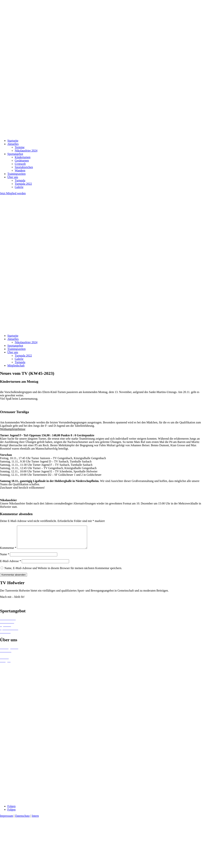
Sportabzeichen (24, 167)
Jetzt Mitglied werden (13, 193)
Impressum (7, 820)
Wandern (20, 170)
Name (5, 559)
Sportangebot (15, 154)
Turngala (20, 180)
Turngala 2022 (23, 184)
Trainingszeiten (16, 174)
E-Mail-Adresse (10, 565)
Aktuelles (13, 144)
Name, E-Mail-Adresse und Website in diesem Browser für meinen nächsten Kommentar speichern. (63, 572)
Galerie (19, 187)
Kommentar (8, 552)
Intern (35, 820)
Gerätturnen (22, 161)
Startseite (13, 141)
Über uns (13, 177)
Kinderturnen (23, 157)
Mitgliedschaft (16, 365)
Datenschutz (22, 820)
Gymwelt (20, 164)
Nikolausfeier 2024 (26, 151)
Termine (20, 147)
